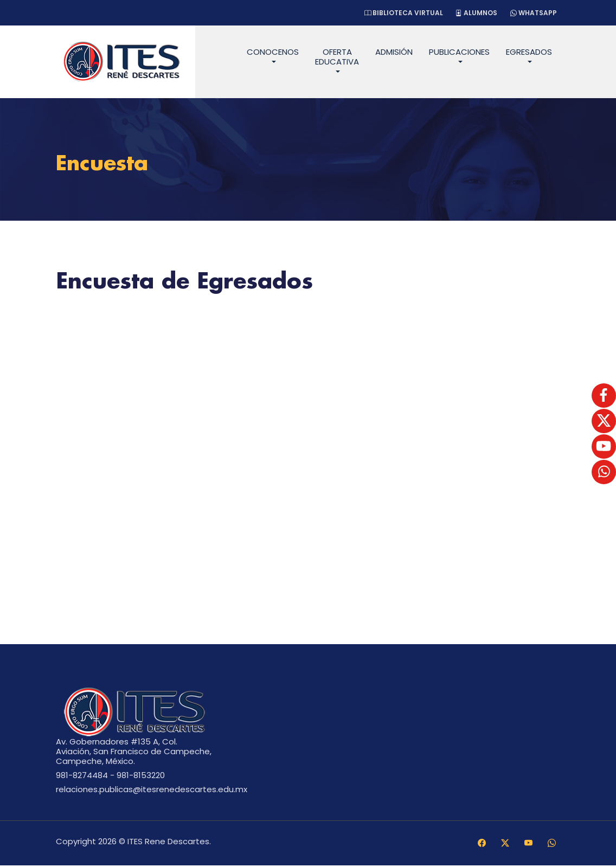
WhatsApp (532, 13)
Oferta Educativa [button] (337, 57)
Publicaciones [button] (459, 52)
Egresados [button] (529, 52)
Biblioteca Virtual (399, 13)
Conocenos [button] (273, 52)
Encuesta (105, 165)
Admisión (394, 52)
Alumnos (474, 13)
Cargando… (308, 455)
